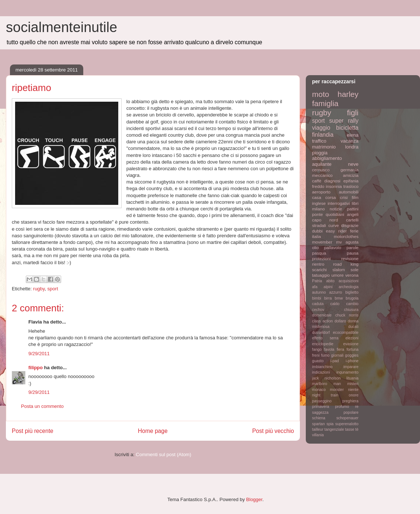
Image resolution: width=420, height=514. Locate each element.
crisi (344, 197)
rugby (39, 289)
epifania (351, 181)
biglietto (352, 292)
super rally (344, 121)
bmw (339, 298)
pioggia (320, 153)
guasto (318, 361)
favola (329, 349)
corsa (331, 197)
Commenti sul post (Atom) (164, 454)
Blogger (254, 499)
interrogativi (339, 203)
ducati (353, 327)
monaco (319, 390)
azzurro (336, 292)
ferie (354, 231)
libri (355, 203)
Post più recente (33, 431)
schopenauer (347, 418)
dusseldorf (321, 333)
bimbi (317, 298)
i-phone (352, 361)
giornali (337, 355)
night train (325, 395)
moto (321, 94)
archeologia (349, 287)
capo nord (325, 220)
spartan (318, 424)
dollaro (340, 321)
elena (353, 135)
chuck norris (347, 315)
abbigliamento (327, 158)
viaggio (321, 128)
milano (318, 209)
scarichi (319, 270)
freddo (318, 186)
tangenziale (334, 429)
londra (352, 147)
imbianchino (322, 367)
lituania (352, 378)
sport (53, 289)
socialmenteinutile (62, 27)
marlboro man (326, 384)
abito (330, 281)
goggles (352, 355)
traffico (319, 141)
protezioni (321, 258)
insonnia (334, 186)
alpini (328, 287)
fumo (325, 355)
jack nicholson (326, 378)
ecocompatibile (346, 333)
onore (353, 395)
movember (322, 242)
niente (353, 390)
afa (315, 287)
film (355, 197)
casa (317, 197)
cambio (353, 304)
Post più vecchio (273, 431)
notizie (336, 209)
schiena (319, 418)
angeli (353, 214)
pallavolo (333, 247)
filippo (36, 368)
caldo (335, 304)
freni (316, 355)
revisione (350, 258)
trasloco (351, 186)
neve (353, 164)
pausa (353, 253)
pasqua (319, 253)
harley (348, 94)
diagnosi (332, 181)
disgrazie (350, 225)
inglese (319, 203)
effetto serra (325, 338)
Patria (317, 281)
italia (316, 236)
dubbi (317, 231)
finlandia (323, 135)
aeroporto (321, 192)
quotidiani (335, 214)
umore (338, 275)
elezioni (352, 338)
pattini (353, 209)
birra (328, 298)
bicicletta (347, 128)
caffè (317, 181)
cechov (318, 310)
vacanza (350, 141)
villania (318, 435)
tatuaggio (321, 275)
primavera (321, 407)
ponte (317, 214)
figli (353, 113)
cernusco (321, 170)
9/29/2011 (39, 354)
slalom (339, 270)
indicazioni (321, 372)
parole (353, 247)
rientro (318, 264)
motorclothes (346, 236)
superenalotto (347, 424)
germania (349, 170)
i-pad (335, 361)
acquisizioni (349, 281)
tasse (350, 429)
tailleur (318, 429)
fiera (340, 349)
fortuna (353, 349)
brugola (352, 298)
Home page (153, 431)
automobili (349, 192)
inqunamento (347, 372)
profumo (342, 407)
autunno (319, 292)
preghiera (350, 401)
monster (337, 390)
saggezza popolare (335, 412)
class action (322, 321)
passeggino (322, 401)
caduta (318, 304)
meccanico (322, 175)
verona (352, 275)
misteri (353, 384)
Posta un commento (42, 406)
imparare (351, 367)
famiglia (325, 103)
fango (317, 349)
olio (315, 247)
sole (355, 270)
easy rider (336, 231)
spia (330, 424)
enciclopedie (323, 344)
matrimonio (324, 147)
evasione (351, 344)
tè (357, 429)
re (357, 407)
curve (334, 225)
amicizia (351, 175)
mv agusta (347, 242)
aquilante (322, 164)
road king (346, 264)
